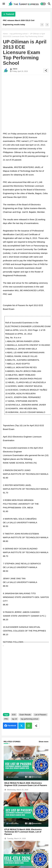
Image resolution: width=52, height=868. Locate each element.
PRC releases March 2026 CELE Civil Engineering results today (19, 22)
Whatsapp (29, 726)
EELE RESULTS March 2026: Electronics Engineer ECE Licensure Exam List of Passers (26, 784)
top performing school (19, 34)
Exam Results (25, 715)
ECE (14, 715)
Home (5, 34)
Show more (44, 742)
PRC (6, 719)
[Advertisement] (26, 103)
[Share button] (36, 726)
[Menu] (4, 4)
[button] (43, 4)
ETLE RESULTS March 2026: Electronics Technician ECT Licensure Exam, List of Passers (23, 832)
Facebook (12, 726)
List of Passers (40, 715)
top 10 (14, 719)
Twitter (22, 726)
